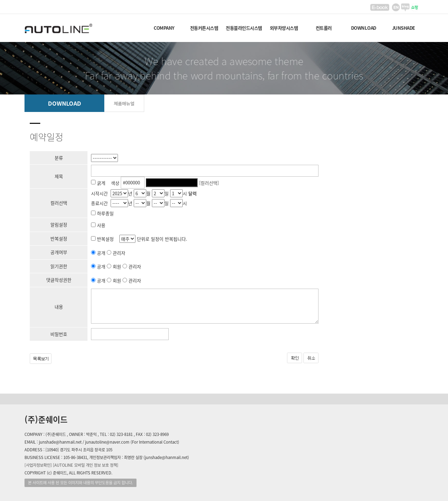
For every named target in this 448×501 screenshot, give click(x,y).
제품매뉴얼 (124, 103)
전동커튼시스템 (204, 28)
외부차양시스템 (284, 28)
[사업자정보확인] (38, 465)
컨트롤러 (324, 28)
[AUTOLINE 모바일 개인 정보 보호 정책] (86, 465)
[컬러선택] (209, 182)
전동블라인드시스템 (244, 28)
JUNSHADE (404, 28)
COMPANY (164, 28)
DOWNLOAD (364, 28)
